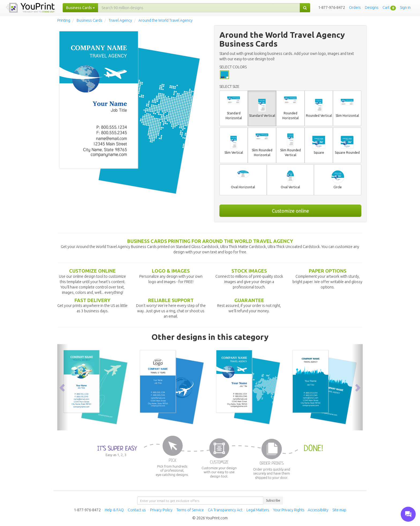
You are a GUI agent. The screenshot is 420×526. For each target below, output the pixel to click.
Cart (386, 7)
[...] (199, 8)
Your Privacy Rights (289, 510)
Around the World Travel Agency (166, 20)
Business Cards (89, 20)
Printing (64, 20)
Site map (339, 510)
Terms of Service (190, 510)
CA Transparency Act (225, 510)
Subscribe (273, 500)
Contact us (137, 510)
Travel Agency (120, 20)
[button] (63, 387)
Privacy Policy (161, 510)
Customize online (290, 211)
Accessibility (318, 510)
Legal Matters (258, 510)
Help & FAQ (114, 510)
